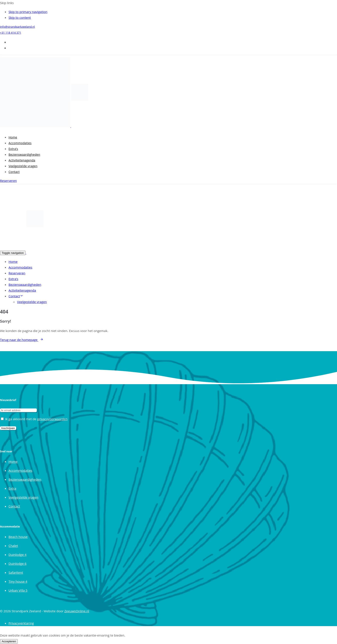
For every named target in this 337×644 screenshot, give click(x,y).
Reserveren (17, 273)
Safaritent (16, 572)
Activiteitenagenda (22, 160)
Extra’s (13, 149)
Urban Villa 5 (18, 590)
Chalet (13, 546)
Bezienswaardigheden (24, 155)
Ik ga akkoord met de (34, 419)
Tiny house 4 (18, 581)
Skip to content (20, 17)
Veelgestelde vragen (23, 166)
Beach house (18, 537)
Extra (12, 488)
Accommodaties (20, 143)
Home (13, 137)
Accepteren (9, 641)
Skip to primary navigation (28, 12)
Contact (14, 172)
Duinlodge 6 (17, 563)
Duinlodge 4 (17, 555)
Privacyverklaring (21, 623)
